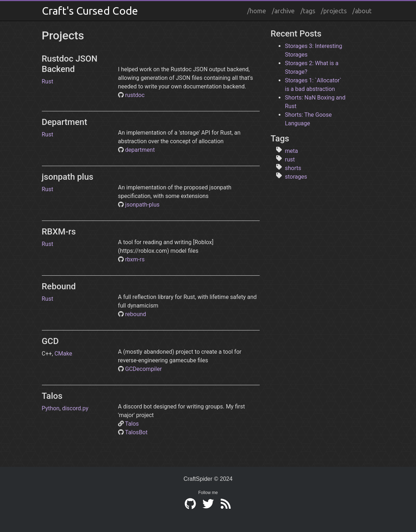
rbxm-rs (135, 259)
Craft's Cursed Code (90, 11)
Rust (48, 81)
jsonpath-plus (142, 205)
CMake (63, 354)
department (140, 150)
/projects (334, 11)
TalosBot (136, 432)
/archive (283, 11)
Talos (132, 424)
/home (257, 11)
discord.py (75, 408)
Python (51, 408)
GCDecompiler (144, 369)
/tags (308, 11)
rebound (136, 314)
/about (362, 11)
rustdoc (135, 95)
